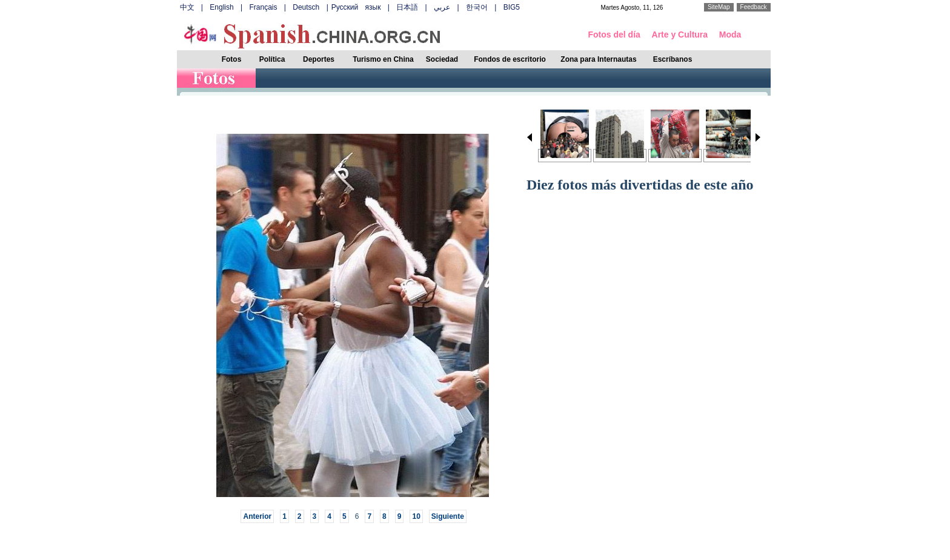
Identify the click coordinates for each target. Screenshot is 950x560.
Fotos (232, 59)
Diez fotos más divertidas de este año (640, 185)
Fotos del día (614, 35)
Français (263, 7)
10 (416, 516)
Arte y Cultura (680, 35)
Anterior (257, 516)
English (221, 7)
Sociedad (442, 59)
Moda (730, 35)
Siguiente (448, 516)
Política (272, 59)
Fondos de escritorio (510, 59)
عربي (442, 7)
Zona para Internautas (598, 59)
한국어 (477, 7)
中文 (187, 7)
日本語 (407, 7)
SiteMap (719, 7)
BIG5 (512, 7)
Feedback (754, 7)
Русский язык (356, 7)
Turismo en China (383, 59)
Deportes (319, 59)
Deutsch (306, 7)
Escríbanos (673, 59)
